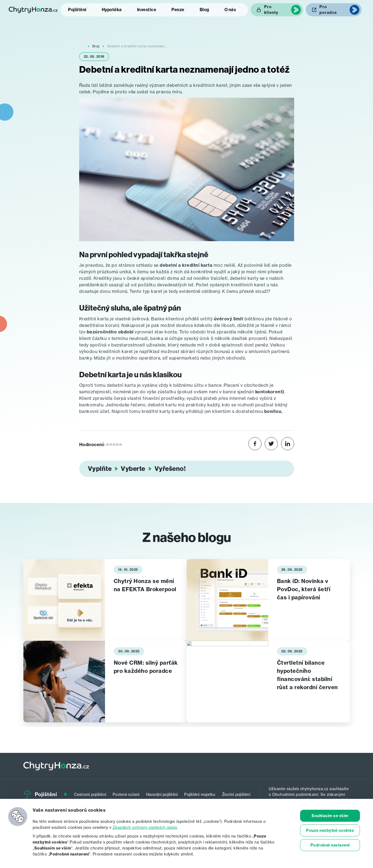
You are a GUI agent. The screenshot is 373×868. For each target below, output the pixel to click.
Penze (178, 10)
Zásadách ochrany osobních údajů (145, 827)
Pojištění (77, 10)
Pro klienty (271, 10)
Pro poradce (328, 10)
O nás (230, 10)
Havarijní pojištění (162, 794)
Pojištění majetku (200, 794)
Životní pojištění (236, 794)
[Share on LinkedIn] (288, 444)
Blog (204, 10)
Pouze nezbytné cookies (330, 830)
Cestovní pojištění (90, 794)
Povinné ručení (126, 794)
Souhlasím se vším (330, 816)
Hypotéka (112, 10)
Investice (147, 10)
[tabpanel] (105, 600)
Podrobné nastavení (330, 845)
